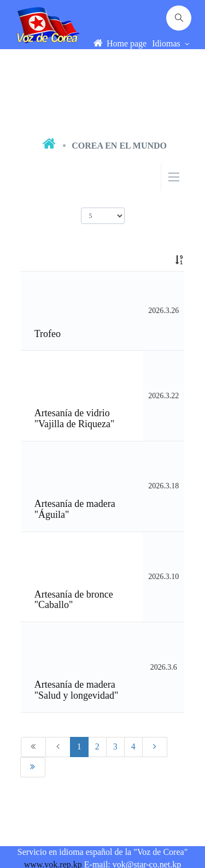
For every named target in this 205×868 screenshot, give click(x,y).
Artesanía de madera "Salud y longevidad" (77, 690)
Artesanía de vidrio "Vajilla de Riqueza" (75, 418)
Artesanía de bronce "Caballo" (74, 600)
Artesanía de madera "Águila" (75, 509)
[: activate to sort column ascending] (163, 260)
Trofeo (48, 334)
